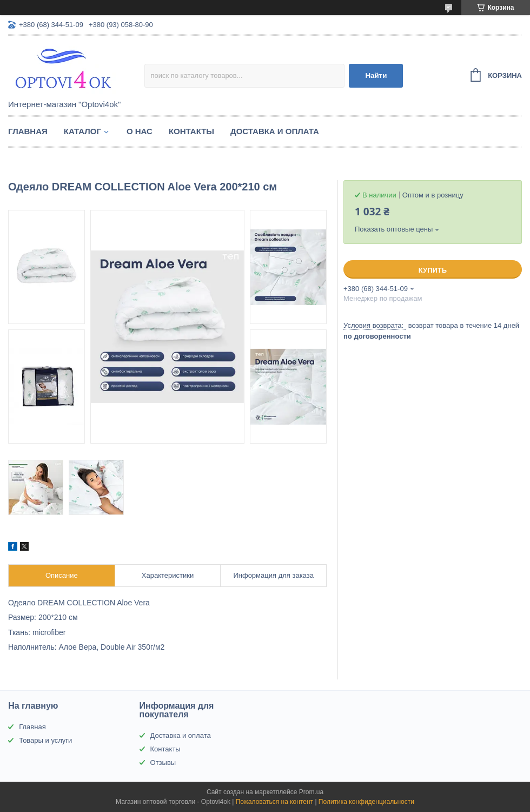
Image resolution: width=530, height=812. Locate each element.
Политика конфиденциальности (366, 802)
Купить (433, 270)
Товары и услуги (45, 740)
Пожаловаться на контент (274, 802)
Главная (28, 131)
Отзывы (163, 763)
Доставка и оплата (275, 131)
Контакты (191, 131)
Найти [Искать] (376, 75)
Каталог (82, 131)
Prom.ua (311, 792)
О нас (140, 131)
